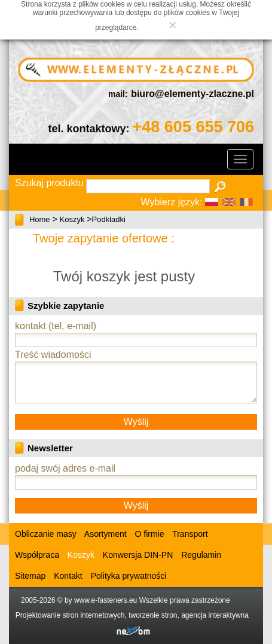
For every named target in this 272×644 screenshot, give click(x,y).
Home (40, 219)
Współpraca (37, 555)
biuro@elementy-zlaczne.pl (192, 94)
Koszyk (72, 219)
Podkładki (109, 219)
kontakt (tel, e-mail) (56, 326)
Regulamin (201, 555)
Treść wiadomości (53, 355)
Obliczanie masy (46, 534)
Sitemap (30, 576)
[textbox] (148, 186)
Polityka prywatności (129, 576)
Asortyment (105, 534)
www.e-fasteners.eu (106, 600)
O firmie (150, 534)
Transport (190, 534)
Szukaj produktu (49, 183)
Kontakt (68, 576)
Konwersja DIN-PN (138, 555)
